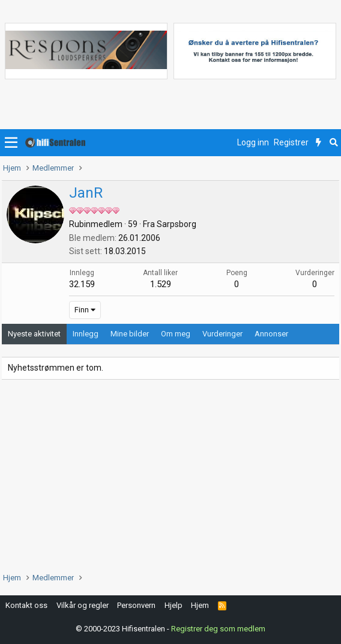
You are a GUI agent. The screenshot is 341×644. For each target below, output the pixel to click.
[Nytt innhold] (318, 143)
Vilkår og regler (83, 605)
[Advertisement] (170, 476)
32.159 (82, 284)
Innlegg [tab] (86, 334)
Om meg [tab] (176, 334)
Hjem (200, 605)
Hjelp (174, 605)
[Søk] (333, 143)
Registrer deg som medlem (218, 629)
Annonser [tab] (271, 334)
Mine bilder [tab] (130, 334)
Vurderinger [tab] (222, 334)
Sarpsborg (177, 224)
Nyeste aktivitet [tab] (34, 334)
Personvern (136, 605)
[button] (11, 143)
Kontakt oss (26, 605)
